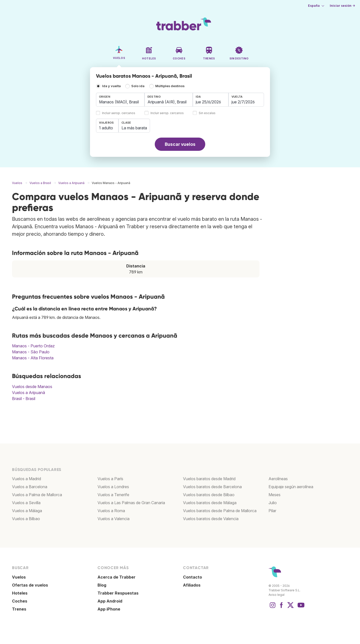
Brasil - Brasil (24, 399)
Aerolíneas (278, 479)
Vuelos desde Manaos (32, 387)
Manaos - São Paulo (31, 352)
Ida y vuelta (111, 86)
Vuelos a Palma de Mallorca (37, 495)
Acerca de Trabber (116, 577)
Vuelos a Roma (111, 511)
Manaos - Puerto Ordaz (33, 346)
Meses (274, 495)
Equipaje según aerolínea (291, 487)
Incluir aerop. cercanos (119, 113)
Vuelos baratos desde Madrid (209, 479)
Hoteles (20, 593)
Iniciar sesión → (342, 6)
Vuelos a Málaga (27, 511)
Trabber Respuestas (118, 593)
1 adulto (106, 128)
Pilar (272, 511)
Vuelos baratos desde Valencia (211, 519)
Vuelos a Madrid (26, 479)
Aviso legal (276, 595)
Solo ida (138, 86)
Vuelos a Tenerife (113, 495)
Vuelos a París (110, 479)
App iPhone (109, 609)
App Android (110, 601)
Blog (102, 585)
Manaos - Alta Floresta (33, 358)
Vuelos (19, 577)
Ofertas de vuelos (30, 585)
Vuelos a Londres (113, 487)
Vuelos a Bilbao (26, 519)
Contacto (192, 577)
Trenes (19, 609)
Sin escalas (207, 113)
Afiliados (192, 585)
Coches (20, 601)
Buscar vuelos (180, 144)
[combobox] (120, 100)
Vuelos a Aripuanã (28, 393)
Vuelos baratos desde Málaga (210, 503)
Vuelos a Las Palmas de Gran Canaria (131, 503)
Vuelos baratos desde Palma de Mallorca (220, 511)
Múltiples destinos (170, 86)
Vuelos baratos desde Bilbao (209, 495)
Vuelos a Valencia (113, 519)
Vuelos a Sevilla (26, 503)
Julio (273, 503)
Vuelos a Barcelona (30, 487)
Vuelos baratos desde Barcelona (212, 487)
